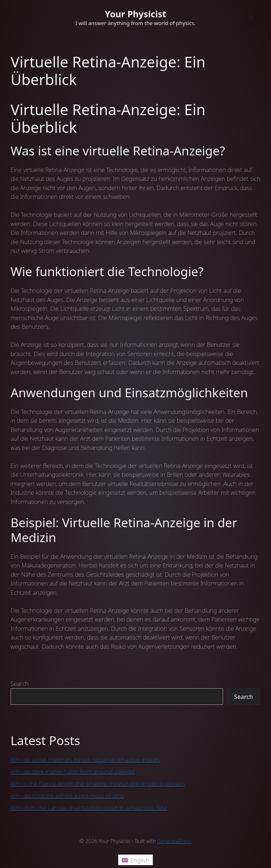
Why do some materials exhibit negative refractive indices (85, 759)
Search (20, 683)
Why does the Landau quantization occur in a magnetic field (89, 807)
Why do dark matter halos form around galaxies (73, 771)
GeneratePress (174, 841)
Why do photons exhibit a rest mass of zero (67, 795)
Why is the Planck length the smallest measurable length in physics (98, 783)
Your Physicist (135, 14)
